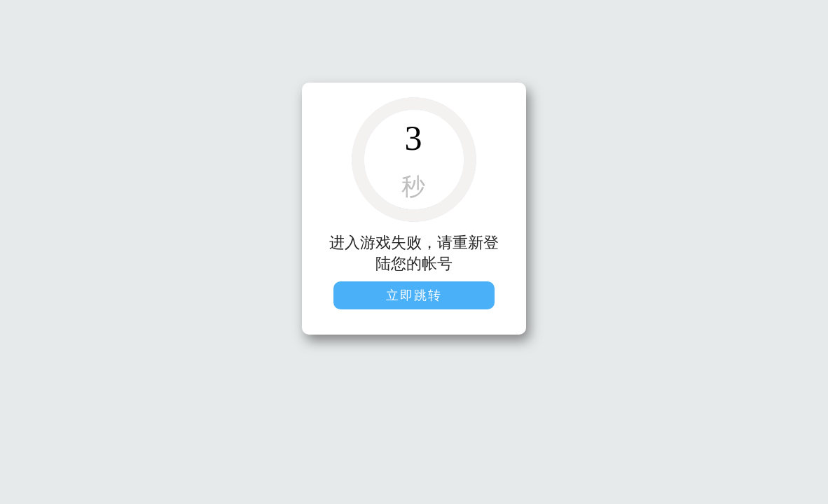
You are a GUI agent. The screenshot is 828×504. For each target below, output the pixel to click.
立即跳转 (414, 295)
